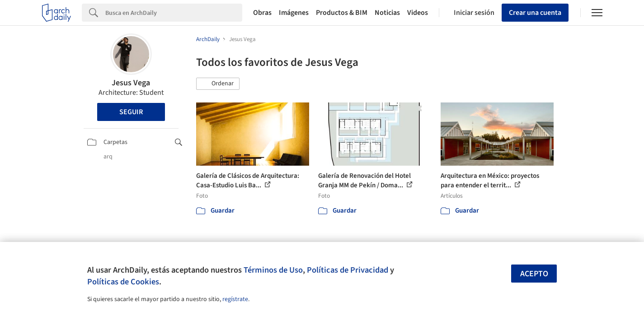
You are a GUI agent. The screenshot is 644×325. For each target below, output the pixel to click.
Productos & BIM (342, 13)
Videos (418, 13)
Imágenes (294, 13)
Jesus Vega (131, 83)
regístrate (235, 299)
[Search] (174, 13)
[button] (218, 84)
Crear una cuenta (535, 13)
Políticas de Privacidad (348, 270)
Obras (262, 13)
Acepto (534, 274)
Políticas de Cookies (123, 282)
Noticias (387, 13)
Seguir (131, 112)
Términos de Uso (273, 270)
